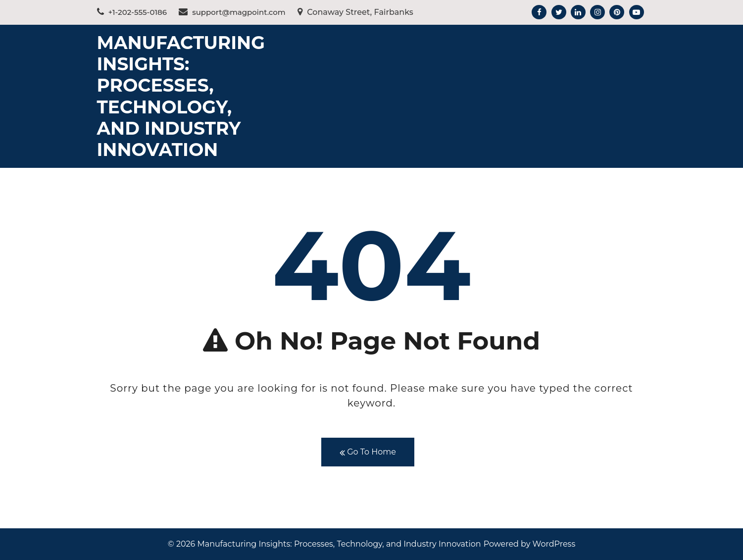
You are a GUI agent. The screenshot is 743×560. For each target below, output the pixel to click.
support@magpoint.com (232, 12)
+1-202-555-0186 (132, 12)
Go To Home (368, 452)
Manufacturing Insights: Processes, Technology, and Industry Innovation (181, 96)
